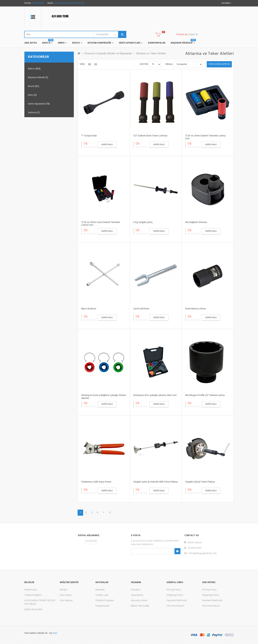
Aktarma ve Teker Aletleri (151, 54)
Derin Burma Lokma (195, 309)
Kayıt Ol (194, 35)
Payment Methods (177, 601)
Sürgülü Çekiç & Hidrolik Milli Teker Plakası (156, 482)
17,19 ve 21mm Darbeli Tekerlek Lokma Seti (205, 137)
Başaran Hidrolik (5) (38, 78)
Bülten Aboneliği (140, 606)
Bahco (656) (34, 69)
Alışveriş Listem (139, 601)
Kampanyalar (102, 606)
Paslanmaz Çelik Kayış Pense (96, 482)
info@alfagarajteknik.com (69, 3)
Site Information (175, 606)
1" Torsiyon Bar (89, 136)
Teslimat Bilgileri (33, 595)
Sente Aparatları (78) (39, 104)
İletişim (64, 590)
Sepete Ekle (107, 145)
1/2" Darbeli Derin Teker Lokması (150, 136)
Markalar (100, 590)
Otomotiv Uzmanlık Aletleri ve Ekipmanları (108, 54)
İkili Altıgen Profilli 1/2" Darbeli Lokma (205, 395)
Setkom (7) (34, 113)
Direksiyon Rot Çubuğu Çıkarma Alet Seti (155, 395)
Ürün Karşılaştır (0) (219, 64)
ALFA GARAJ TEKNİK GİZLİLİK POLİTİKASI (40, 602)
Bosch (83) (34, 86)
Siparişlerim (137, 595)
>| (110, 513)
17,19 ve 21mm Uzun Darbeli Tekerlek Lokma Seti (101, 224)
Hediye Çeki (102, 595)
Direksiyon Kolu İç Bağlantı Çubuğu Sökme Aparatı (104, 397)
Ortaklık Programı (105, 601)
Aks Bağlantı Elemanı (196, 222)
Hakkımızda (31, 590)
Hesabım (136, 590)
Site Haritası (66, 601)
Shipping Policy (175, 595)
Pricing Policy (174, 590)
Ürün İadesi (66, 595)
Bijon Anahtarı (89, 309)
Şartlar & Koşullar (33, 609)
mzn (55, 633)
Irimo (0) (32, 95)
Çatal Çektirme (141, 309)
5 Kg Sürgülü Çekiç (143, 222)
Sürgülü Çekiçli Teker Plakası (200, 482)
